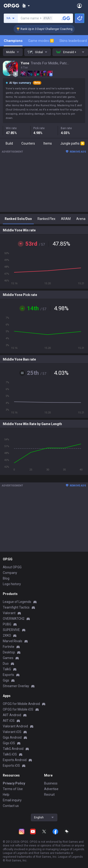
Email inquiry (12, 800)
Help (6, 795)
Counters (28, 143)
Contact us (11, 806)
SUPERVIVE (11, 630)
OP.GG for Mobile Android (21, 704)
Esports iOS (11, 766)
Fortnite (9, 647)
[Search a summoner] (66, 18)
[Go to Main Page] (11, 6)
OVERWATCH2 (14, 619)
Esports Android (15, 760)
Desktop (9, 652)
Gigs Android (12, 737)
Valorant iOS (12, 732)
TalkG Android (13, 749)
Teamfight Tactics (16, 607)
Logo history (12, 584)
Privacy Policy (14, 783)
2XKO (7, 635)
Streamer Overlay (16, 686)
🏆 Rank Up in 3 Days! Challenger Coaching (48, 29)
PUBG (7, 624)
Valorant (9, 613)
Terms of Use (13, 789)
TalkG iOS (10, 754)
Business (51, 783)
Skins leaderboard (73, 41)
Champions (13, 41)
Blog (6, 578)
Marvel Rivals (13, 641)
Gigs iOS (9, 743)
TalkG (7, 669)
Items (48, 143)
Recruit (49, 795)
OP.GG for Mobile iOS (18, 709)
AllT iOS (9, 721)
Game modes (41, 41)
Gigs (6, 680)
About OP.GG (12, 567)
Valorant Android (15, 726)
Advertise (51, 789)
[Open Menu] (79, 6)
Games (8, 658)
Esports (8, 675)
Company (10, 573)
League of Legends (17, 602)
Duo (6, 664)
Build (9, 143)
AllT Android (12, 715)
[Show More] (26, 6)
